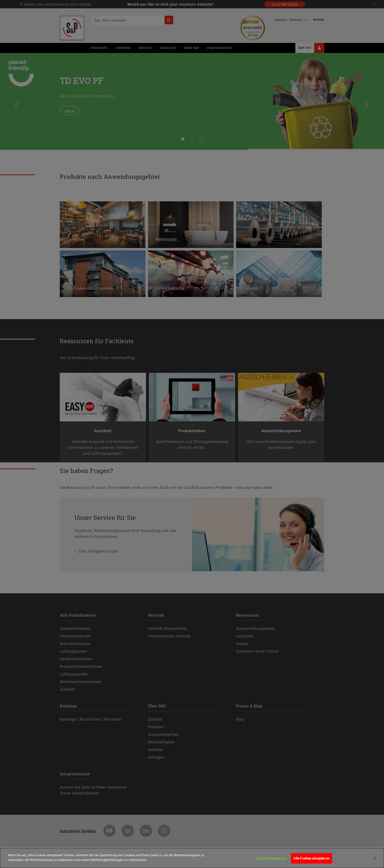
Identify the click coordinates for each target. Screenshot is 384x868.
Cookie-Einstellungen (271, 858)
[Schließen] (375, 858)
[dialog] (192, 858)
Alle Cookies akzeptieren (312, 858)
